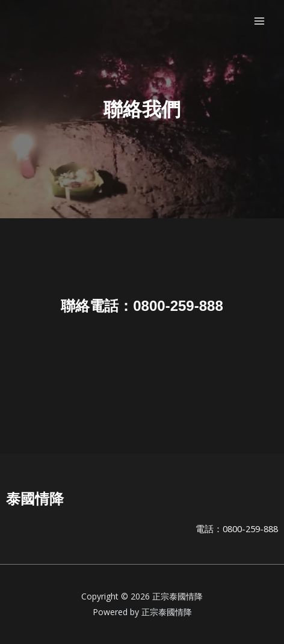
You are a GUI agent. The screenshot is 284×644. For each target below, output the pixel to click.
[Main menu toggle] (259, 21)
